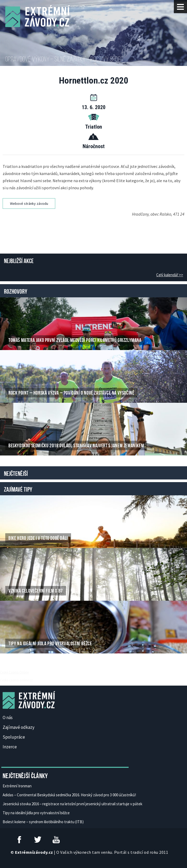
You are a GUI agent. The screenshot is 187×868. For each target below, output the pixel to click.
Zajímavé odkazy (19, 727)
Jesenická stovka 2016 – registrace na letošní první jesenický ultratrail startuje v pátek (72, 804)
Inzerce (10, 747)
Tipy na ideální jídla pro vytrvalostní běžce (36, 813)
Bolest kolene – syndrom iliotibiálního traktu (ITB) (43, 822)
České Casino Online (14, 672)
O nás (8, 717)
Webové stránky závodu (29, 203)
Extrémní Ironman (17, 786)
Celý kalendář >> (170, 275)
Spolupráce (14, 737)
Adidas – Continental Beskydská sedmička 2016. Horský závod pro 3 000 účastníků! (69, 795)
